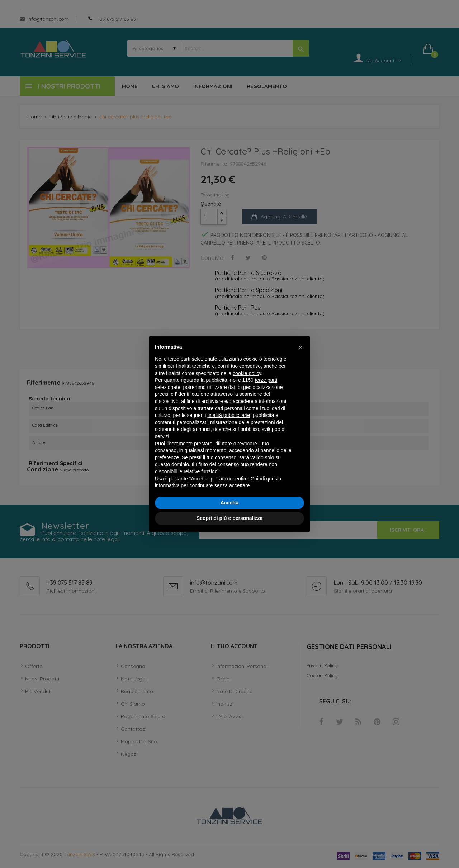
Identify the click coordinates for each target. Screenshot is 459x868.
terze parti (266, 380)
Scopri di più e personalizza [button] (229, 518)
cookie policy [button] (247, 373)
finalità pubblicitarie (229, 415)
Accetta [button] (230, 503)
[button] (301, 347)
